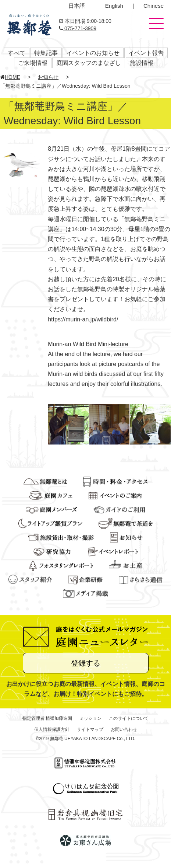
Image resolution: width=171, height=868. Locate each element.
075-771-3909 (78, 28)
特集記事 (46, 53)
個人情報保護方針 (52, 729)
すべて (17, 53)
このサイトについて (129, 718)
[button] (156, 24)
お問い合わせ (124, 729)
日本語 (77, 6)
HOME (10, 77)
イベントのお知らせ (93, 53)
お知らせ (48, 77)
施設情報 (142, 63)
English (114, 6)
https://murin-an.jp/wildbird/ (83, 319)
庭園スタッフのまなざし (89, 63)
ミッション (90, 718)
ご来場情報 (33, 63)
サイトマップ (90, 729)
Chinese (154, 6)
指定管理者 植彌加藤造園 (47, 718)
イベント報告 (146, 53)
